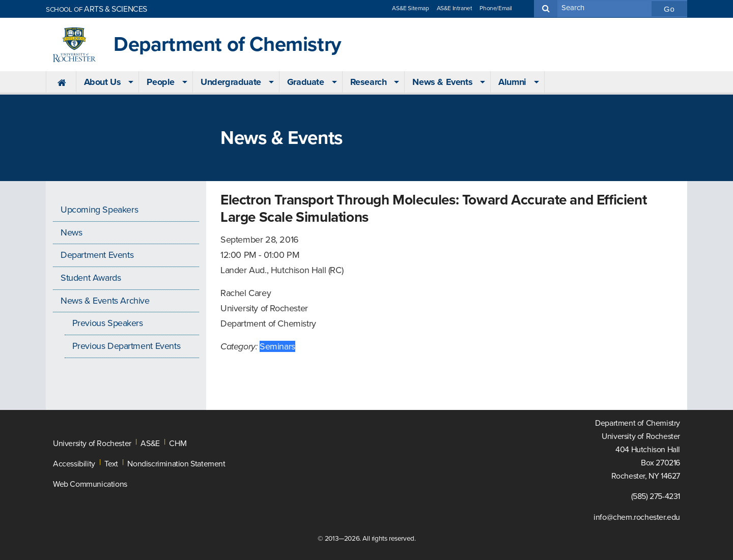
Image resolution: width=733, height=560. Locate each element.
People (161, 82)
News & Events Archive (105, 301)
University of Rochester (92, 444)
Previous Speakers (108, 323)
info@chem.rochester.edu (637, 517)
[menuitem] (61, 82)
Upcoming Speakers (99, 210)
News (71, 232)
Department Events (97, 255)
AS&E (150, 444)
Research (369, 82)
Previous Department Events (126, 346)
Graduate (306, 82)
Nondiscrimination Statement (176, 464)
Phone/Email (496, 8)
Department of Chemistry (228, 45)
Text (111, 464)
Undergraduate (231, 82)
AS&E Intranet (455, 8)
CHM (178, 444)
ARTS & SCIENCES (96, 9)
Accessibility (74, 464)
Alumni (512, 82)
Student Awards (91, 278)
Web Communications (90, 484)
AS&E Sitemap (410, 8)
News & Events (442, 82)
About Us (103, 82)
